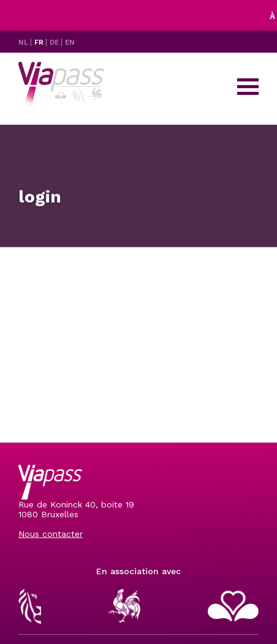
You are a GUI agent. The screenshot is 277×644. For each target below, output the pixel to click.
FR (40, 42)
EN (70, 42)
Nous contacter (51, 534)
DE (55, 42)
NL (24, 42)
